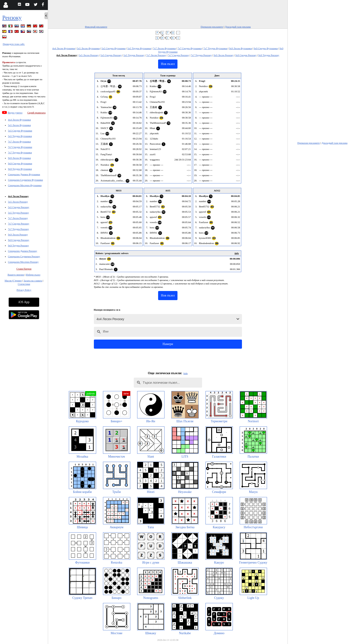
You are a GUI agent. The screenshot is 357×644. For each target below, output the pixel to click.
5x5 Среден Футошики (20, 131)
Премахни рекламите (212, 27)
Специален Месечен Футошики (25, 185)
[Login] (6, 5)
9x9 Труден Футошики (20, 169)
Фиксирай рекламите (96, 27)
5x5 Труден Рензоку (18, 213)
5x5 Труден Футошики (20, 136)
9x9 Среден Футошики (20, 163)
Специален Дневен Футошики (24, 174)
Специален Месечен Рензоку (23, 262)
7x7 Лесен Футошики (19, 142)
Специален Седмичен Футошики (26, 180)
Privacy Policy (24, 290)
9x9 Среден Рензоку (19, 240)
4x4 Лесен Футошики (19, 120)
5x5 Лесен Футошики (19, 125)
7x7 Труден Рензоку (18, 229)
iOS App (24, 302)
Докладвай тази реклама (238, 27)
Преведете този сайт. (14, 44)
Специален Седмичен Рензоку (24, 256)
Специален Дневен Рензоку (23, 251)
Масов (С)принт (13, 281)
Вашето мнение (16, 275)
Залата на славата (33, 281)
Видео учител (15, 113)
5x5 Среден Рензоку (19, 207)
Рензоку (12, 18)
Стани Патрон (24, 269)
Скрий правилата (36, 113)
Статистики (24, 284)
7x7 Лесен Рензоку (18, 218)
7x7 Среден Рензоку (19, 224)
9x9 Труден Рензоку (18, 245)
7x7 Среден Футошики (20, 147)
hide (186, 373)
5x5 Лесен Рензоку (18, 202)
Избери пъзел (33, 275)
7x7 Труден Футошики (20, 152)
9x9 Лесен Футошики (19, 158)
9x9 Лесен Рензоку (18, 234)
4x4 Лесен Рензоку (18, 196)
